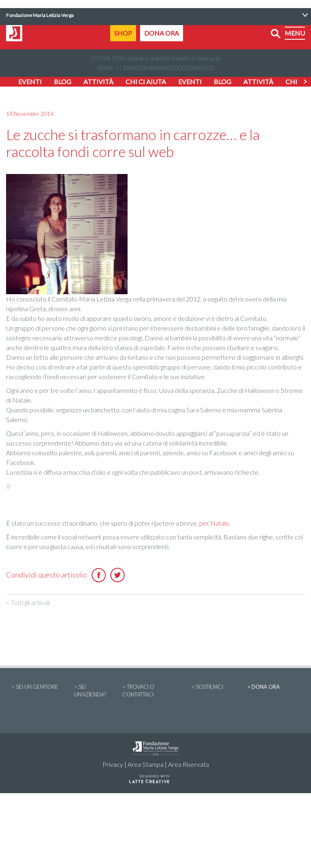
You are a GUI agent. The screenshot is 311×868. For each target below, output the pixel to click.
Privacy (113, 764)
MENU (295, 33)
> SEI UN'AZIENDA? (93, 699)
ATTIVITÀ (98, 82)
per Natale (214, 523)
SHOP (123, 33)
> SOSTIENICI (214, 695)
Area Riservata (189, 764)
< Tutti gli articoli (28, 602)
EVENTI (30, 82)
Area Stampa (146, 764)
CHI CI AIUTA (146, 82)
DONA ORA (162, 33)
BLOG (63, 82)
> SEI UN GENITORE (37, 695)
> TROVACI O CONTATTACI (151, 699)
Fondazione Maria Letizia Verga (40, 15)
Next (305, 82)
